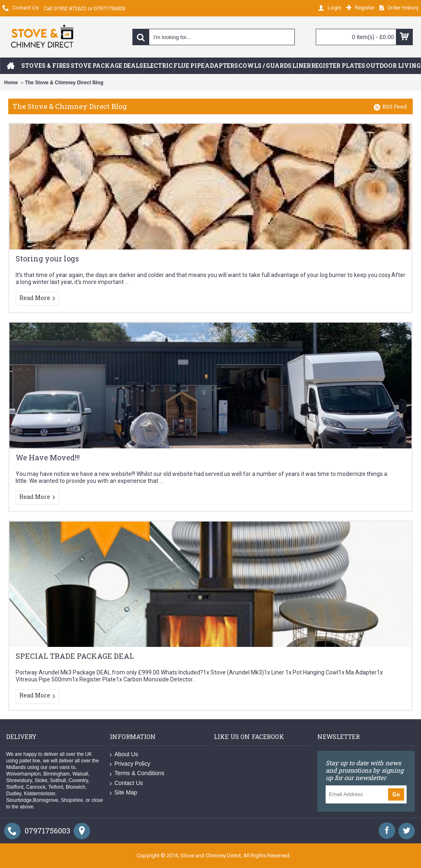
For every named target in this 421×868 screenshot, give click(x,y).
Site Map (123, 793)
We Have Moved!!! (48, 457)
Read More (37, 298)
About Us (124, 754)
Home (11, 83)
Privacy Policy (130, 764)
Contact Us (126, 783)
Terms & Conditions (137, 773)
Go (396, 794)
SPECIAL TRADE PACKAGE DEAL (75, 656)
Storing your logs (47, 259)
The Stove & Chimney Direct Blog (64, 83)
